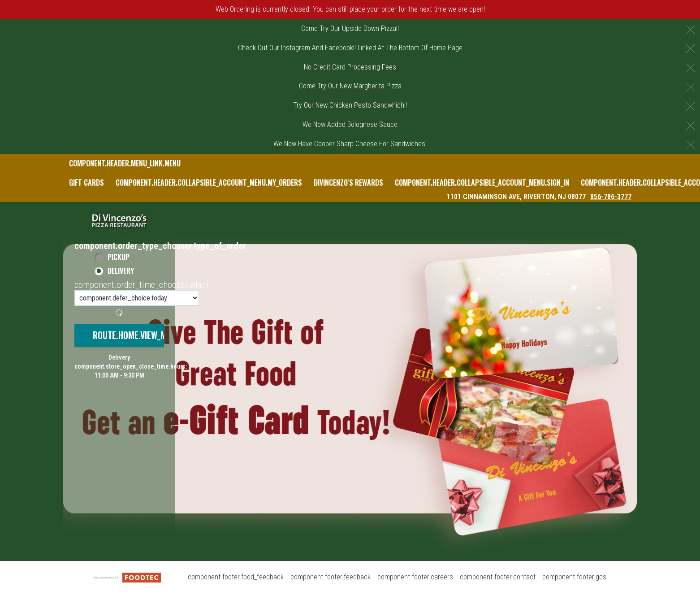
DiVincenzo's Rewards (348, 183)
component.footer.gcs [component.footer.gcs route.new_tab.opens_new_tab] (574, 577)
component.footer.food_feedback (236, 577)
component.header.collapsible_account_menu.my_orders (209, 183)
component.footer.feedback (331, 577)
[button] (119, 221)
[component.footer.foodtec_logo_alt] (127, 577)
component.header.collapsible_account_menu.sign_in (482, 183)
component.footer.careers (415, 577)
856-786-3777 (611, 197)
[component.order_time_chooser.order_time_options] (137, 298)
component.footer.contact (498, 577)
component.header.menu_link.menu (125, 163)
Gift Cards (86, 183)
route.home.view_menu (137, 335)
